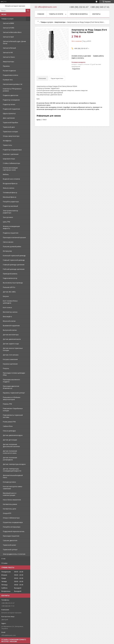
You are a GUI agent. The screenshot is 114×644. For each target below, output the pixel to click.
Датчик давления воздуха (13, 435)
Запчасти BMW (8, 23)
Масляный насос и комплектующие (10, 494)
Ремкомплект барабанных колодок (13, 409)
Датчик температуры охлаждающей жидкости (12, 470)
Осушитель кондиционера (13, 522)
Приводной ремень (10, 274)
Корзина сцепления (10, 364)
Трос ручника (8, 217)
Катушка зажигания (10, 359)
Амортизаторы (8, 62)
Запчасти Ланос (9, 57)
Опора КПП (7, 513)
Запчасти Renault (9, 48)
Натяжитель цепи (9, 509)
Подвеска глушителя (11, 233)
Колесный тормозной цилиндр (14, 256)
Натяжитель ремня (10, 504)
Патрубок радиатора (11, 202)
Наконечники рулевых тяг (13, 84)
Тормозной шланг (9, 545)
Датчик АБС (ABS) (9, 292)
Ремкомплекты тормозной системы (13, 416)
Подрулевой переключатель (14, 531)
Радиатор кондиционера (12, 150)
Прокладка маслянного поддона (11, 381)
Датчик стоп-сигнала (11, 355)
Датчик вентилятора (11, 335)
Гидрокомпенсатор (10, 278)
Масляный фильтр (10, 197)
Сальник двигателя (10, 540)
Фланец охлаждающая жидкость (11, 227)
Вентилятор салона (10, 312)
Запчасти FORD (9, 28)
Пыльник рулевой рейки (12, 246)
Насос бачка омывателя (12, 500)
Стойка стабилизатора (11, 163)
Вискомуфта (7, 316)
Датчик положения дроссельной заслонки (11, 445)
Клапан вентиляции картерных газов (10, 169)
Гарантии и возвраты (79, 14)
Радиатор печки (9, 104)
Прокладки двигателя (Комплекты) (11, 387)
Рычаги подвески (9, 71)
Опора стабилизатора (11, 518)
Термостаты (7, 145)
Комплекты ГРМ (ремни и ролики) (12, 90)
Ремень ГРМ (7, 404)
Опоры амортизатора (11, 136)
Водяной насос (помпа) (11, 179)
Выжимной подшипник (11, 326)
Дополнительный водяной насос (13, 476)
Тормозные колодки (10, 132)
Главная (41, 14)
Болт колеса (7, 307)
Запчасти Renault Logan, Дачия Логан (14, 42)
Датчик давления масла (12, 339)
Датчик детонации (10, 440)
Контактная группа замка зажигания (13, 487)
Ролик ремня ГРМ (9, 422)
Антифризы (7, 141)
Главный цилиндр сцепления (14, 265)
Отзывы (4, 563)
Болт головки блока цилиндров (10, 302)
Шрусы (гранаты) (9, 113)
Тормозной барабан (10, 122)
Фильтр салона (9, 188)
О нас (3, 559)
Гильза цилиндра (9, 431)
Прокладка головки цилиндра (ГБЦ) (14, 374)
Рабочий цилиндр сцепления (14, 269)
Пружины (6, 66)
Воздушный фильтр (10, 183)
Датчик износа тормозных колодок (13, 349)
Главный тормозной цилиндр (14, 260)
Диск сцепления (9, 118)
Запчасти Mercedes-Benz (12, 32)
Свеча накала (8, 242)
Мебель (6, 174)
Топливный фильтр (10, 192)
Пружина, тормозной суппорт (14, 393)
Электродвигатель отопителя (14, 554)
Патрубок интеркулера (12, 527)
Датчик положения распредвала (10, 459)
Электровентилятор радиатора (10, 212)
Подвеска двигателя (11, 95)
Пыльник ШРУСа (9, 287)
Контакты (96, 14)
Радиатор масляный (10, 206)
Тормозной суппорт (10, 549)
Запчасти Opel (8, 37)
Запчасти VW (8, 52)
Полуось (6, 368)
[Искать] (28, 11)
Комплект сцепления (11, 154)
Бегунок (6, 296)
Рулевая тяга (8, 80)
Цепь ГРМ (6, 222)
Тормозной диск (9, 127)
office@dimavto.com (9, 635)
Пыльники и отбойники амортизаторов (12, 398)
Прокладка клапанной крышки (14, 237)
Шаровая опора (9, 159)
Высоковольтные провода (13, 283)
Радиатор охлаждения (11, 100)
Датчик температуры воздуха (14, 464)
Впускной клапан (9, 321)
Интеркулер (7, 251)
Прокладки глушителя (11, 536)
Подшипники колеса (10, 75)
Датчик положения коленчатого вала (10, 452)
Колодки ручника (9, 482)
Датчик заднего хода (11, 344)
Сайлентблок (8, 426)
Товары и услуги (7, 19)
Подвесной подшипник (12, 109)
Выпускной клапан (10, 330)
